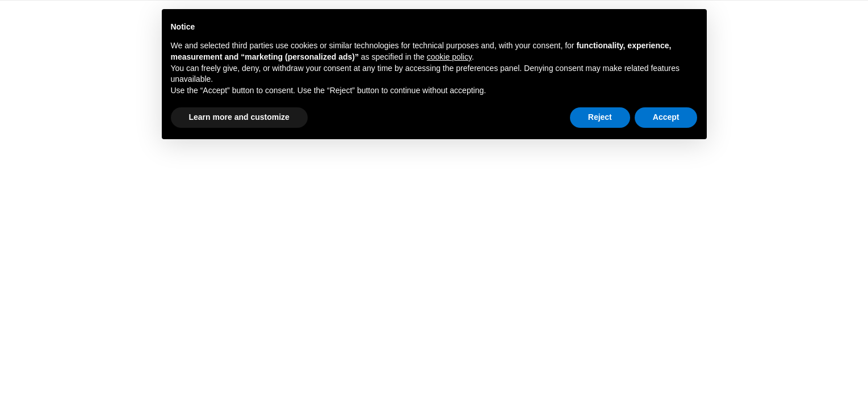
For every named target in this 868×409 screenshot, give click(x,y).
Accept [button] (666, 117)
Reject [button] (600, 117)
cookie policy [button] (449, 57)
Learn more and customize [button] (239, 117)
